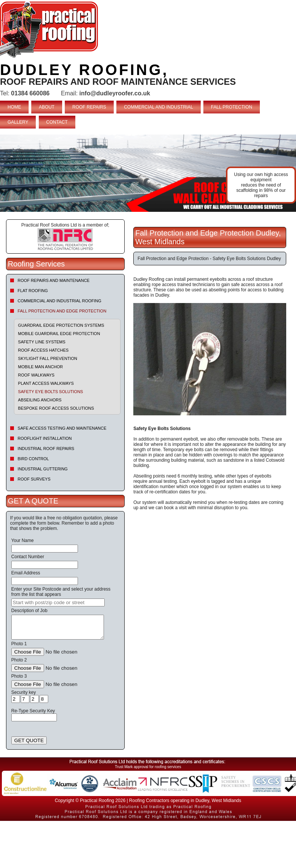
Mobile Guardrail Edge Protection (59, 334)
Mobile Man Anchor (40, 367)
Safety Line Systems (42, 342)
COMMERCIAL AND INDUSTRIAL (159, 107)
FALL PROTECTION (232, 107)
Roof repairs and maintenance (54, 280)
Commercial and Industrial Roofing (60, 301)
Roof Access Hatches (43, 350)
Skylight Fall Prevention (48, 358)
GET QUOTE (29, 740)
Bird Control (33, 459)
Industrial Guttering (43, 469)
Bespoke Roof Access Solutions (56, 408)
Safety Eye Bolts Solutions (51, 392)
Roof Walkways (36, 375)
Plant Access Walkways (46, 383)
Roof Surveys (34, 479)
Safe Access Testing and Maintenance (62, 428)
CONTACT (57, 122)
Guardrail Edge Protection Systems (61, 325)
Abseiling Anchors (40, 400)
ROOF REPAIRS (89, 107)
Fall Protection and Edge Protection (62, 311)
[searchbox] (58, 602)
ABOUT (47, 107)
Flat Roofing (33, 291)
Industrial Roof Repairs (46, 449)
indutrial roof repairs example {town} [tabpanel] (148, 173)
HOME (14, 107)
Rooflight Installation (45, 438)
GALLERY (18, 122)
